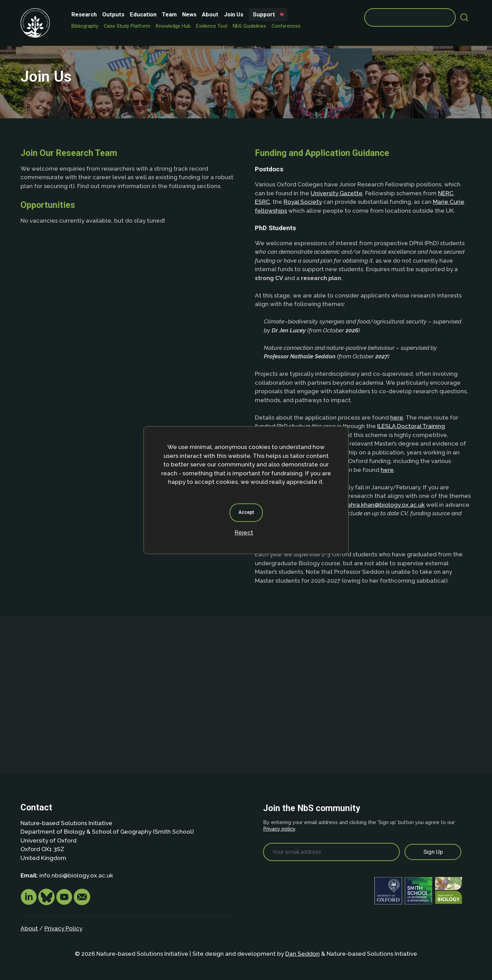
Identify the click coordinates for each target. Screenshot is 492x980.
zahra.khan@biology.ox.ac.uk (385, 505)
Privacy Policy (63, 928)
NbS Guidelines (249, 26)
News (189, 14)
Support (264, 14)
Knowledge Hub (173, 26)
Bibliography (85, 26)
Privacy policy (279, 829)
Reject (244, 532)
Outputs (113, 14)
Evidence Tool (212, 26)
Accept (246, 512)
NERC (446, 193)
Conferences (286, 26)
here (397, 418)
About (210, 14)
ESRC (262, 202)
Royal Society (303, 202)
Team (169, 14)
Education (143, 14)
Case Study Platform (127, 26)
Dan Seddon (303, 954)
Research (84, 14)
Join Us (234, 14)
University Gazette (337, 193)
